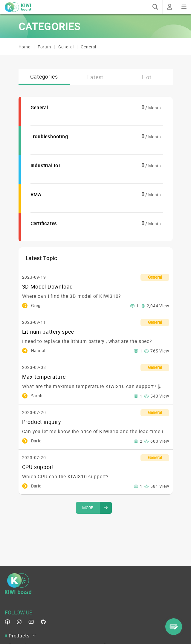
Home (25, 47)
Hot (147, 77)
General (66, 47)
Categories (44, 76)
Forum (44, 47)
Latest (95, 77)
